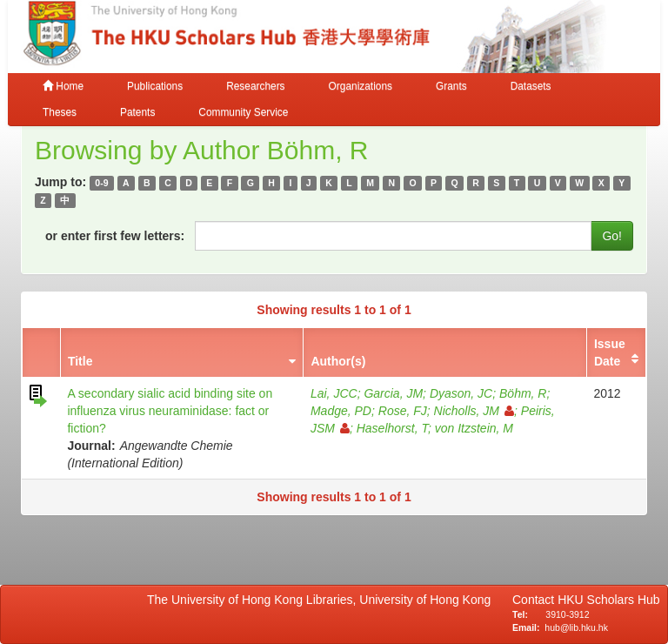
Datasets (531, 86)
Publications (155, 86)
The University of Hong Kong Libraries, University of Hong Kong (322, 600)
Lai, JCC (334, 393)
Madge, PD (341, 411)
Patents (137, 112)
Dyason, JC (461, 393)
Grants (451, 86)
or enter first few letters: (115, 236)
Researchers (255, 86)
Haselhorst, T (392, 428)
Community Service (243, 112)
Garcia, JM (393, 393)
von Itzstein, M (474, 428)
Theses (60, 112)
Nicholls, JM (474, 411)
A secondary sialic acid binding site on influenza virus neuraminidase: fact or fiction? (170, 411)
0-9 (101, 183)
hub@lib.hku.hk (576, 627)
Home (63, 86)
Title (80, 361)
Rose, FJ (403, 411)
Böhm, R (523, 393)
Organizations (361, 86)
